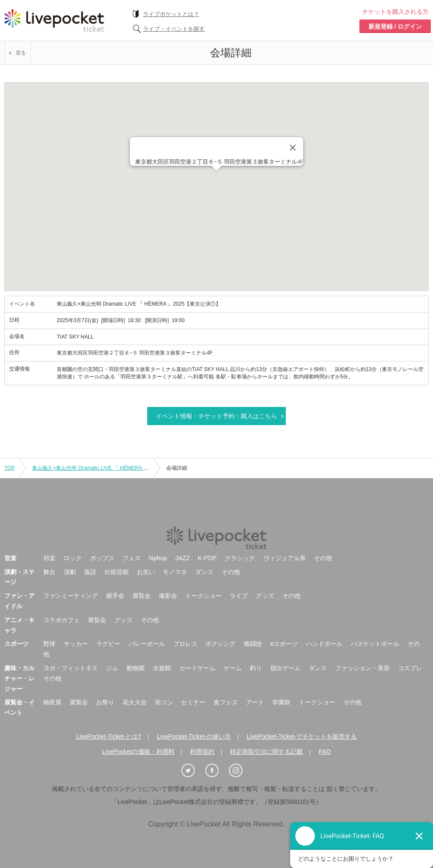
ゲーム (233, 668)
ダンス (204, 572)
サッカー (76, 644)
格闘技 (253, 644)
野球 (49, 644)
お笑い (146, 572)
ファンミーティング (71, 596)
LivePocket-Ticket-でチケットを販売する (302, 736)
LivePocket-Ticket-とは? (109, 736)
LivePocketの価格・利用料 (138, 752)
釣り (256, 668)
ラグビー (108, 644)
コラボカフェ (61, 620)
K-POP (207, 558)
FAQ (325, 752)
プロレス (185, 644)
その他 (323, 558)
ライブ (239, 596)
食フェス (226, 702)
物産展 (52, 702)
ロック (73, 558)
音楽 (10, 558)
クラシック (240, 558)
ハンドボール (324, 644)
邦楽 (49, 558)
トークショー (204, 596)
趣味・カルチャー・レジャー (19, 678)
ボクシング (220, 644)
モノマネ (175, 572)
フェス (132, 558)
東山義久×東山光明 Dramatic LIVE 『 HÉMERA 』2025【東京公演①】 (114, 468)
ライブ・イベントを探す (174, 29)
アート (255, 702)
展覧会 (142, 596)
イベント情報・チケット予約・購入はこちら (216, 416)
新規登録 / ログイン (395, 26)
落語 (90, 572)
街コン (164, 702)
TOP (10, 468)
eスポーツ (284, 644)
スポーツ (16, 644)
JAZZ (183, 558)
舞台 (49, 572)
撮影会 (168, 596)
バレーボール (147, 644)
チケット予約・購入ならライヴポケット (54, 20)
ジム (112, 668)
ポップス (102, 558)
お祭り (105, 702)
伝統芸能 (116, 572)
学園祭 (281, 702)
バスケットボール (375, 644)
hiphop (158, 558)
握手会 (115, 596)
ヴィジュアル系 (284, 558)
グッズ (265, 596)
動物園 (136, 668)
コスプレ (410, 668)
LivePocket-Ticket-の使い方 (194, 736)
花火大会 (135, 702)
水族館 (162, 668)
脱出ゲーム (285, 668)
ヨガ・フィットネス (71, 668)
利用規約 (202, 752)
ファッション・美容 (362, 668)
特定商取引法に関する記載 (266, 752)
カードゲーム (197, 668)
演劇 (70, 572)
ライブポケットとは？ (171, 14)
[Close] (293, 148)
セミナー (193, 702)
